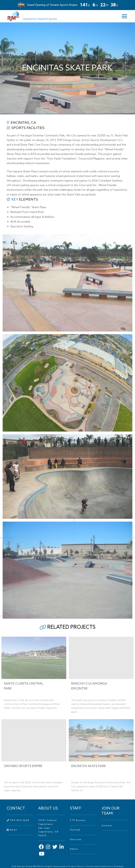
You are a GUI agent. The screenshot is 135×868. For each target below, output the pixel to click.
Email (12, 830)
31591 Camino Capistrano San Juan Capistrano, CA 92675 (48, 828)
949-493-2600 (18, 820)
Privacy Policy (76, 866)
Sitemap (119, 866)
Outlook (75, 830)
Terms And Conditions (99, 866)
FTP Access (78, 820)
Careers (107, 826)
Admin (74, 849)
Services (76, 840)
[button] (122, 16)
